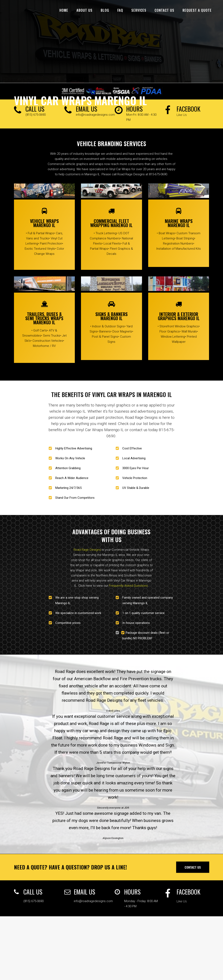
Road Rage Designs (87, 550)
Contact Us (193, 867)
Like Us (182, 115)
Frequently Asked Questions (128, 586)
